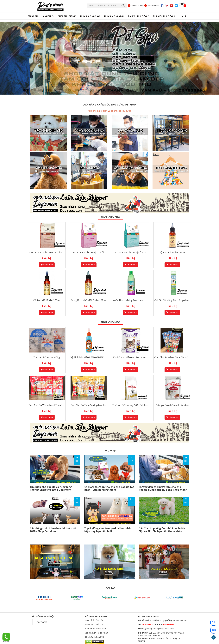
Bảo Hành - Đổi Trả (94, 624)
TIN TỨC (110, 451)
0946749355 (152, 5)
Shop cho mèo (110, 322)
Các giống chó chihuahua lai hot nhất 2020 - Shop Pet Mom (53, 530)
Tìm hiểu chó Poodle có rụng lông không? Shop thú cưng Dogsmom (51, 488)
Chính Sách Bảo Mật (94, 637)
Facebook (41, 622)
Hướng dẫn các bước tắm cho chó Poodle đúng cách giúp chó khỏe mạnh (163, 488)
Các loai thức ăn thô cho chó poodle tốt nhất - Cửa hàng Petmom (109, 488)
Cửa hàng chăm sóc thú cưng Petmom (109, 105)
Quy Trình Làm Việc (94, 620)
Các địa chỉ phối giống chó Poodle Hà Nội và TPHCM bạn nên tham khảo (162, 530)
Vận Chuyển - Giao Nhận (97, 633)
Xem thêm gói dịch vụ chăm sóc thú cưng (109, 111)
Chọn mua (47, 265)
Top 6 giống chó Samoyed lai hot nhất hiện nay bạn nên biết (108, 530)
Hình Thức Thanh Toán (96, 629)
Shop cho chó (110, 217)
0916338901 (135, 5)
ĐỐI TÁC (110, 588)
